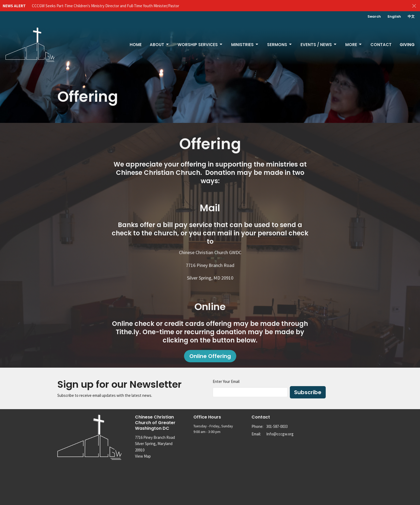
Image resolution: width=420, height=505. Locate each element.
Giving (407, 45)
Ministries (245, 45)
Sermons (280, 45)
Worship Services (200, 45)
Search (374, 16)
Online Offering (210, 356)
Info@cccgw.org (280, 434)
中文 (411, 16)
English (394, 16)
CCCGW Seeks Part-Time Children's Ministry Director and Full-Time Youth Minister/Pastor (106, 6)
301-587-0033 (277, 426)
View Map (143, 456)
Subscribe (308, 392)
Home (136, 45)
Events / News (319, 45)
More (354, 45)
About (160, 45)
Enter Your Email (226, 381)
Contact (381, 45)
